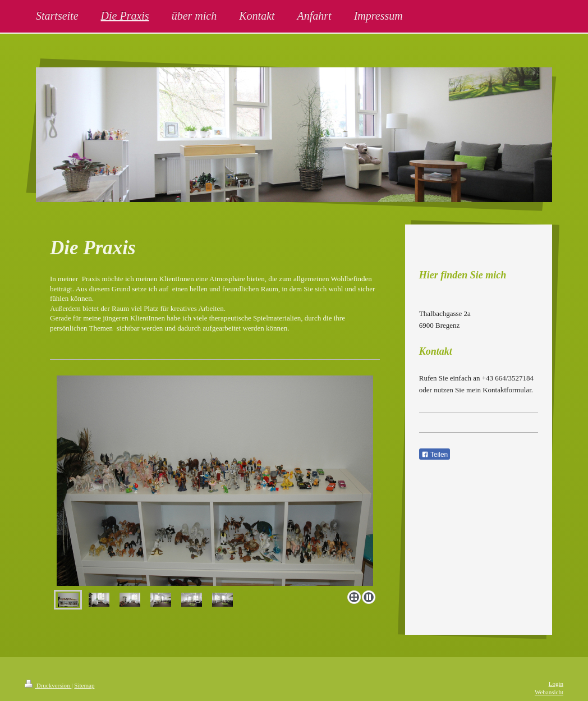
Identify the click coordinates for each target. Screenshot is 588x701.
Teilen (435, 455)
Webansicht (549, 692)
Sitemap (84, 685)
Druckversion (48, 685)
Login (556, 684)
